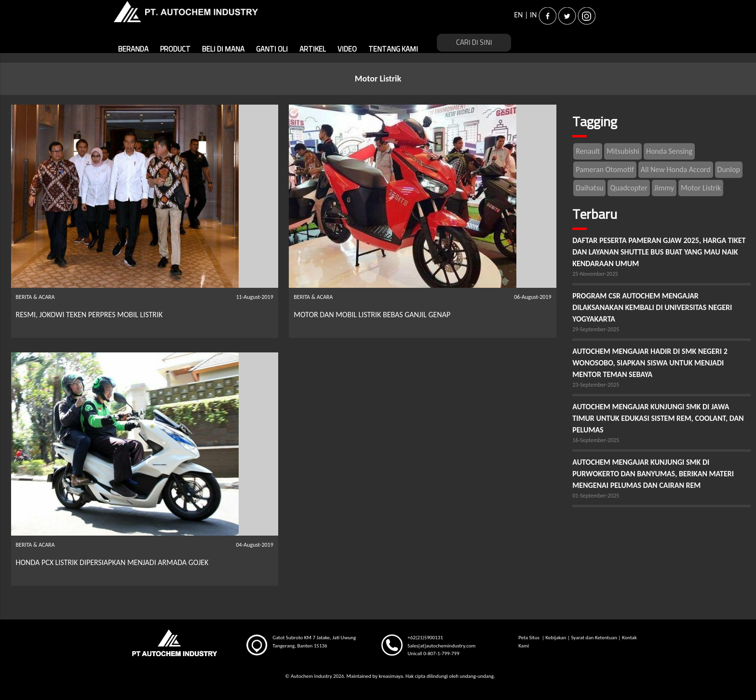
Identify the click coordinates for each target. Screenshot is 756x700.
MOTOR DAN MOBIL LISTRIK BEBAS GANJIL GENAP (372, 315)
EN (518, 15)
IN (533, 15)
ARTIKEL (313, 49)
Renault (588, 151)
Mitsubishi (623, 151)
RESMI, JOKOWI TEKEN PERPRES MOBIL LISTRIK (89, 315)
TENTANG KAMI (393, 49)
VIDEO (347, 49)
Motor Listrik (701, 188)
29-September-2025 (596, 329)
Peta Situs (529, 638)
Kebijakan (556, 638)
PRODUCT (175, 49)
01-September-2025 (596, 496)
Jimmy (664, 188)
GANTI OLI (272, 49)
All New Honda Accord (676, 169)
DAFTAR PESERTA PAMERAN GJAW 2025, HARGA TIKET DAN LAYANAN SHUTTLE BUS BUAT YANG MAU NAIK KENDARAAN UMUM (659, 252)
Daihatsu (589, 188)
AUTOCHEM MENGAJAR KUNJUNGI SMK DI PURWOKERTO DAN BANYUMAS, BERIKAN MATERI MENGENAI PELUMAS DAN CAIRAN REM (653, 474)
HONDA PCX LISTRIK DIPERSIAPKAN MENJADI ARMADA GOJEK (112, 562)
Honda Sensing (669, 151)
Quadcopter (628, 188)
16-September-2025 (596, 440)
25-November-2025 (595, 274)
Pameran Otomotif (605, 169)
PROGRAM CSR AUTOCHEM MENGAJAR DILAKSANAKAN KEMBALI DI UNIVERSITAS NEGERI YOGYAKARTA (652, 307)
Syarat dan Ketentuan (594, 638)
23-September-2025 (596, 385)
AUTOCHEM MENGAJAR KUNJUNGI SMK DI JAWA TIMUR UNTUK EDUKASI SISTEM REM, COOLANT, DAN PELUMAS (658, 418)
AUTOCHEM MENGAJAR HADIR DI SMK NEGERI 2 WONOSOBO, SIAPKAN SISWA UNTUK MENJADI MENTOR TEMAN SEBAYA (650, 363)
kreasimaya (391, 676)
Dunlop (729, 169)
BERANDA (133, 49)
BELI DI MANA (223, 49)
